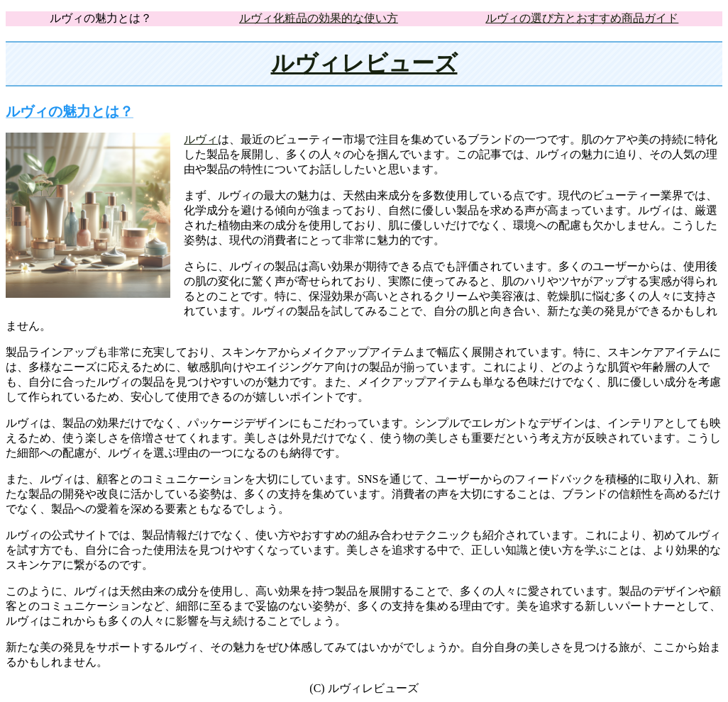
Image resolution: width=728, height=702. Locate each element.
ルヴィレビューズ (364, 63)
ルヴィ (201, 139)
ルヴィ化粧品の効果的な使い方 (319, 18)
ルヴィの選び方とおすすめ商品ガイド (582, 18)
